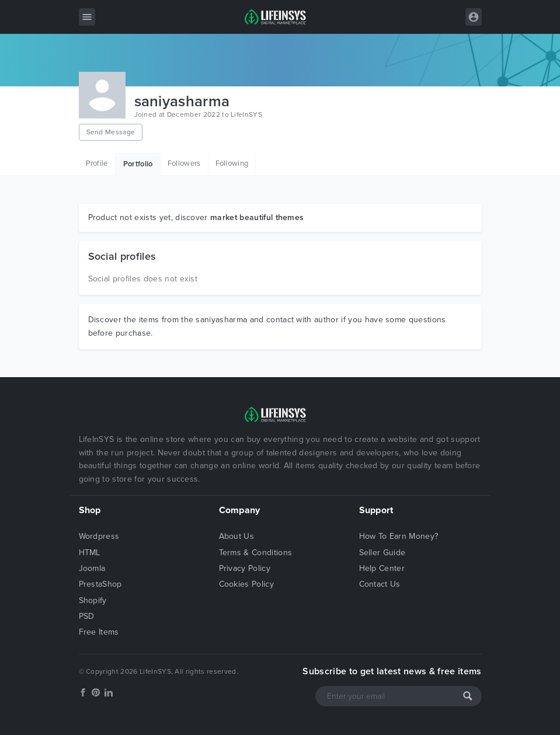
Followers (184, 163)
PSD (87, 616)
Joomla (92, 568)
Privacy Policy (245, 568)
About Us (237, 536)
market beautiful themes (257, 217)
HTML (90, 553)
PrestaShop (100, 584)
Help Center (382, 568)
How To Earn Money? (399, 536)
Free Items (99, 632)
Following (232, 163)
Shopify (93, 600)
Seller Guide (382, 553)
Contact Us (380, 584)
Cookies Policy (246, 584)
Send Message (111, 132)
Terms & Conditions (256, 553)
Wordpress (99, 536)
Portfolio (138, 164)
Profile (97, 163)
